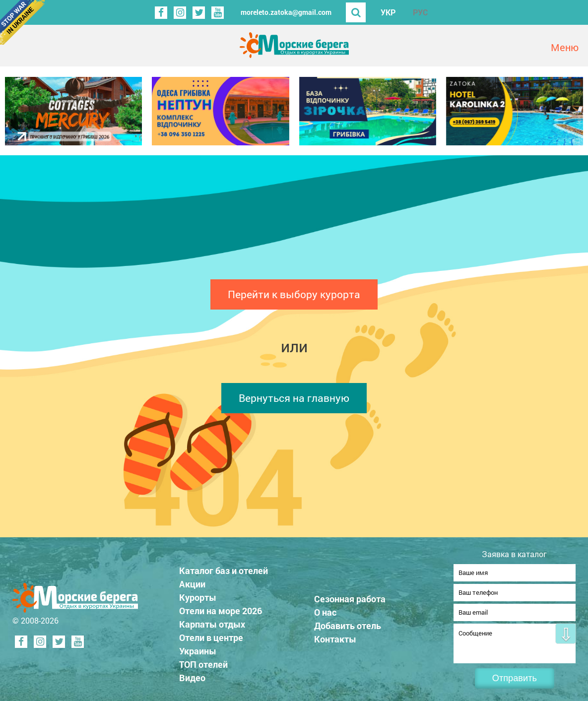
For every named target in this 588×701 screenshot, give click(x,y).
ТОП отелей (203, 661)
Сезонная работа (350, 596)
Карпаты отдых (212, 621)
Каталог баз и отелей (224, 568)
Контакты (335, 636)
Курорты (198, 594)
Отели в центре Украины (211, 641)
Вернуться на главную (294, 398)
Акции (192, 581)
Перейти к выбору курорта (294, 294)
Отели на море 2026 (221, 608)
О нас (325, 609)
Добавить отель (348, 623)
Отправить (515, 678)
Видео (192, 675)
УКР (388, 12)
